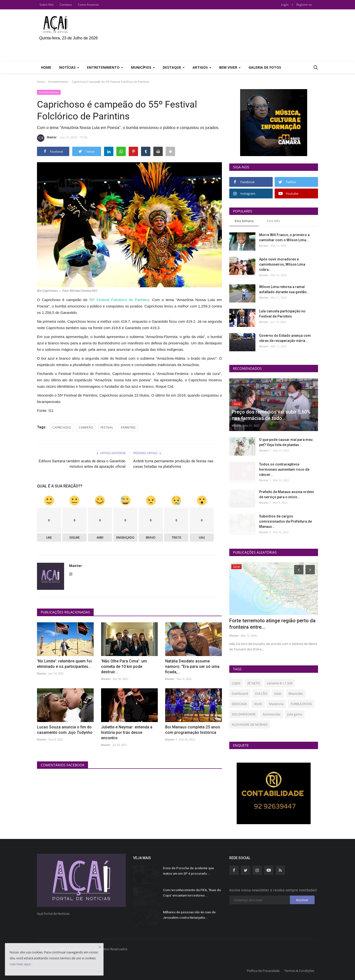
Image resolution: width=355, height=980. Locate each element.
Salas (278, 693)
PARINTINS (128, 427)
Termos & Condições (299, 971)
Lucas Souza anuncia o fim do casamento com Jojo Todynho (65, 730)
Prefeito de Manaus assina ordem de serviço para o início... (287, 494)
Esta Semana (244, 221)
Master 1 (171, 739)
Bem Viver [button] (230, 67)
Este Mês (274, 221)
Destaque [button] (174, 67)
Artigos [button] (202, 67)
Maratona (276, 704)
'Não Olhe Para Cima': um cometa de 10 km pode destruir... (124, 667)
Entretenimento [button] (105, 67)
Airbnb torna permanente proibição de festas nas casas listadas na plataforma (173, 464)
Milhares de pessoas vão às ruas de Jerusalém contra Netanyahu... (189, 915)
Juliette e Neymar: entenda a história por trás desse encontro (127, 732)
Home (46, 67)
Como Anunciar (89, 5)
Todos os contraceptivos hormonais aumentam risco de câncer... (284, 469)
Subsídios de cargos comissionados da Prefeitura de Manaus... (285, 521)
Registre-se (304, 5)
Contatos (66, 5)
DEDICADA (239, 704)
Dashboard (240, 693)
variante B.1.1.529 (280, 683)
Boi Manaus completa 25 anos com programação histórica (193, 730)
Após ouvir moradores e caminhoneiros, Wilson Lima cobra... (282, 264)
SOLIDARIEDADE (244, 714)
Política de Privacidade (263, 971)
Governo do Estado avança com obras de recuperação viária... (285, 338)
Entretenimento (58, 82)
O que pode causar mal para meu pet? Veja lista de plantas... (286, 442)
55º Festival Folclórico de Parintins (119, 300)
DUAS (258, 704)
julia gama (295, 714)
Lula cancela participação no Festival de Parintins (282, 314)
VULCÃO (261, 693)
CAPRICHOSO (62, 427)
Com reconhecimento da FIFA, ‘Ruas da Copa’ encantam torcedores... (192, 893)
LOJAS (236, 683)
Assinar (302, 900)
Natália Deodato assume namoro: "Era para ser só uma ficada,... (192, 667)
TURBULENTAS (301, 704)
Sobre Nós (47, 5)
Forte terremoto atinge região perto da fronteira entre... (272, 624)
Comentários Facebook (63, 765)
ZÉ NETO (254, 683)
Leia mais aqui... (21, 964)
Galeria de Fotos (265, 67)
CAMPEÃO (86, 427)
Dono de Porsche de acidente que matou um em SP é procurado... (188, 871)
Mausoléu (296, 693)
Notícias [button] (69, 67)
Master (47, 138)
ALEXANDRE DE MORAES (250, 724)
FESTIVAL (107, 427)
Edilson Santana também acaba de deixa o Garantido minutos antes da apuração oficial (82, 464)
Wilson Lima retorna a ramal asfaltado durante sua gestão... (284, 289)
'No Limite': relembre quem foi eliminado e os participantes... (64, 664)
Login (285, 5)
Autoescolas (271, 714)
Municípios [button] (143, 67)
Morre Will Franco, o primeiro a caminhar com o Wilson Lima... (284, 237)
